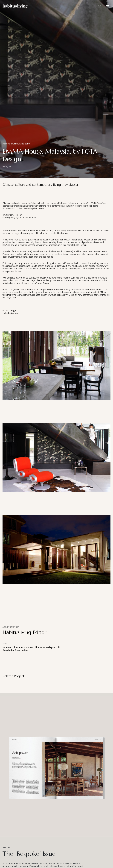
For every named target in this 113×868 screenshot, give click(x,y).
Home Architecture (13, 647)
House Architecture (34, 647)
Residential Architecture (15, 650)
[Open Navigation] (108, 6)
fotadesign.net (11, 313)
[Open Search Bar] (100, 6)
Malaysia (51, 647)
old (58, 647)
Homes (6, 144)
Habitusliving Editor (21, 144)
